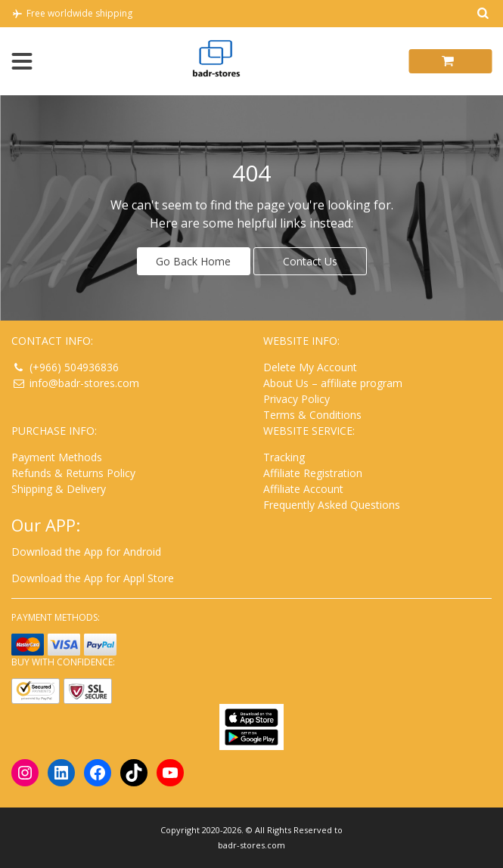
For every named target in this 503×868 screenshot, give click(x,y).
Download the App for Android (86, 552)
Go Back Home (193, 261)
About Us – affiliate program (333, 383)
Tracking (284, 457)
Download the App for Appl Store (93, 578)
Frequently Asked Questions (332, 505)
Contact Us (310, 261)
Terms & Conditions (312, 415)
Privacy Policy (297, 399)
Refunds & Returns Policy (73, 473)
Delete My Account (310, 367)
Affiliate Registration (313, 473)
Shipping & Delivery (59, 489)
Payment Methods (57, 457)
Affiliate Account (303, 489)
